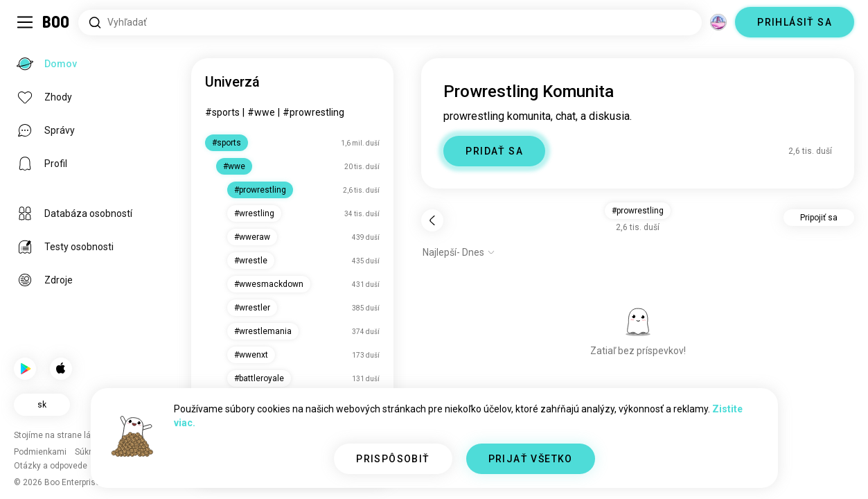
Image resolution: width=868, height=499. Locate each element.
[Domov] (56, 22)
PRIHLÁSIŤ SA (795, 22)
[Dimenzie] (718, 22)
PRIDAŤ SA (494, 151)
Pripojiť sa (819, 218)
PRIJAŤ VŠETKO (531, 459)
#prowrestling (313, 112)
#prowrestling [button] (638, 211)
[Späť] (432, 220)
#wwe (261, 112)
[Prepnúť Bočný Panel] (25, 22)
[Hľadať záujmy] (390, 23)
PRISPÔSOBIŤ (393, 459)
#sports (222, 112)
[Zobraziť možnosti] (459, 252)
